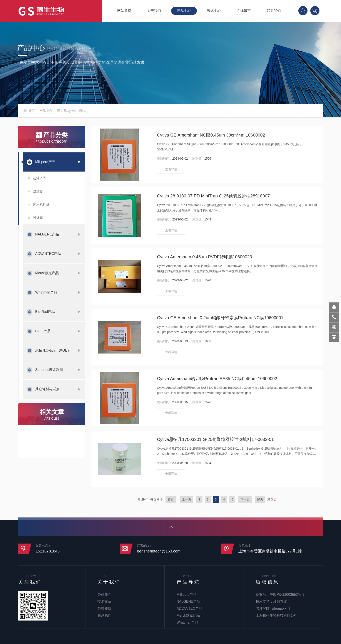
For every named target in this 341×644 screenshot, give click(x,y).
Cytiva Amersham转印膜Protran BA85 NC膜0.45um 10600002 (217, 379)
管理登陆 (263, 608)
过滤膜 (38, 218)
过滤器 (38, 191)
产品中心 (184, 11)
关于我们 (154, 11)
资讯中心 (214, 11)
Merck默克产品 (47, 273)
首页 (36, 111)
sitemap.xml (281, 608)
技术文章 (104, 601)
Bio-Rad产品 (45, 312)
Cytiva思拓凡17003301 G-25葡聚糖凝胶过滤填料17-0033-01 (215, 439)
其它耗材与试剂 (47, 389)
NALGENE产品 (47, 234)
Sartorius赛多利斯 (49, 370)
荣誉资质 (104, 608)
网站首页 (124, 11)
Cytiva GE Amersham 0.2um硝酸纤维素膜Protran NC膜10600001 (220, 318)
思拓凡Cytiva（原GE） (53, 350)
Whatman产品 (46, 292)
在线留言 (244, 11)
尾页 (260, 499)
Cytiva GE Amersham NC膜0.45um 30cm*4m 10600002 (211, 135)
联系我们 (274, 11)
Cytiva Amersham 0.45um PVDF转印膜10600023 (205, 257)
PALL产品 (43, 331)
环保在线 (280, 601)
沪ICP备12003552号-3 (287, 595)
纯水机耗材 (41, 204)
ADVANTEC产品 (48, 254)
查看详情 (171, 169)
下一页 (245, 499)
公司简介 (104, 595)
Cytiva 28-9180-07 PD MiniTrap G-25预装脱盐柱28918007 (213, 196)
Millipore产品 (45, 162)
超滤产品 (40, 178)
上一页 (187, 499)
